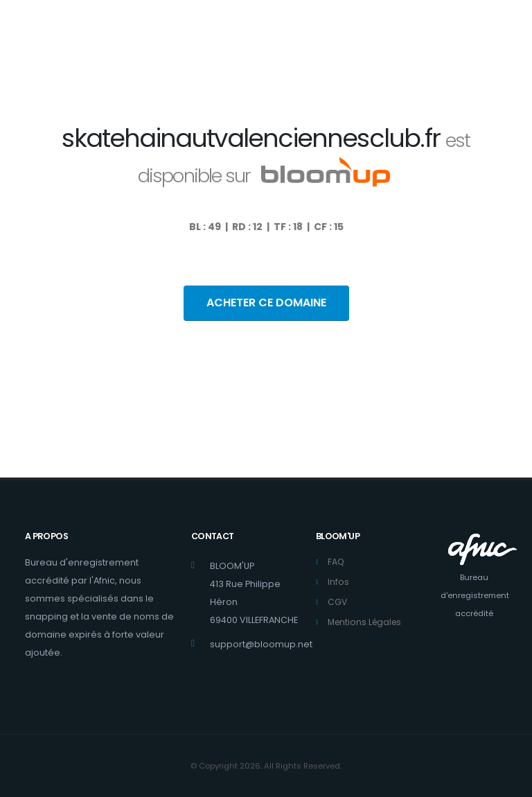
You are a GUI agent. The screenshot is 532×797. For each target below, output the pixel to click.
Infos (338, 582)
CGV (338, 602)
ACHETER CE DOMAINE (266, 303)
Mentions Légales (367, 622)
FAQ (336, 562)
